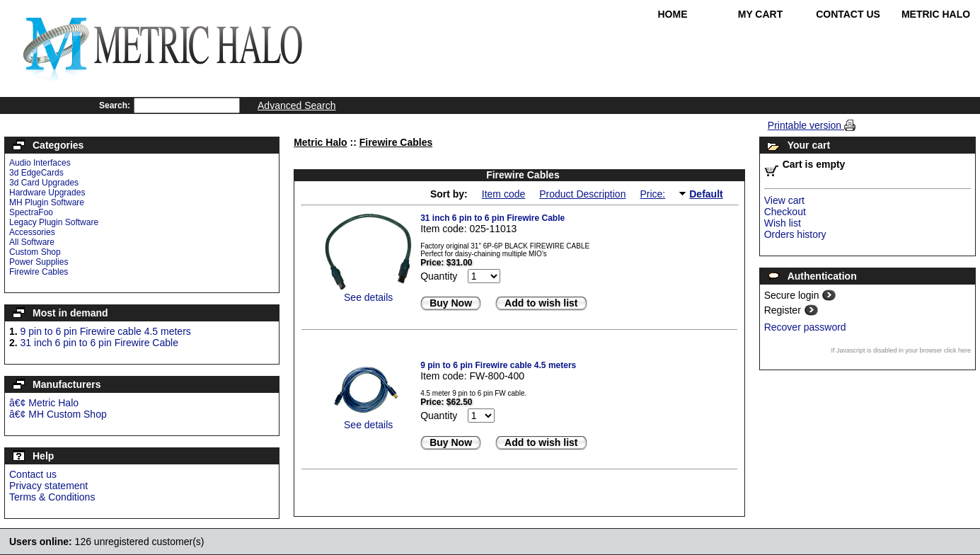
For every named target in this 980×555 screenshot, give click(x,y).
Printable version (806, 125)
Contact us (33, 474)
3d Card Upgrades (44, 183)
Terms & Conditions (52, 497)
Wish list (783, 223)
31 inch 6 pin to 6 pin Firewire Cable (99, 343)
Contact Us (848, 14)
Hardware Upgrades (47, 193)
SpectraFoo (31, 212)
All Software (32, 242)
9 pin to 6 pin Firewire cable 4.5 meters (106, 331)
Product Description (582, 194)
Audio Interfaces (40, 163)
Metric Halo (936, 14)
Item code (503, 194)
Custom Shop (35, 252)
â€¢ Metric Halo (44, 403)
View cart (784, 200)
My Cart (761, 14)
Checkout (785, 212)
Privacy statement (48, 486)
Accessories (32, 232)
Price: (652, 194)
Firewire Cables (39, 272)
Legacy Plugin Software (54, 222)
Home (673, 14)
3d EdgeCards (36, 173)
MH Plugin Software (47, 202)
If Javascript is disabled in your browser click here (901, 350)
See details (368, 297)
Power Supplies (39, 262)
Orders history (795, 234)
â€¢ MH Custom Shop (58, 414)
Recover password (805, 327)
